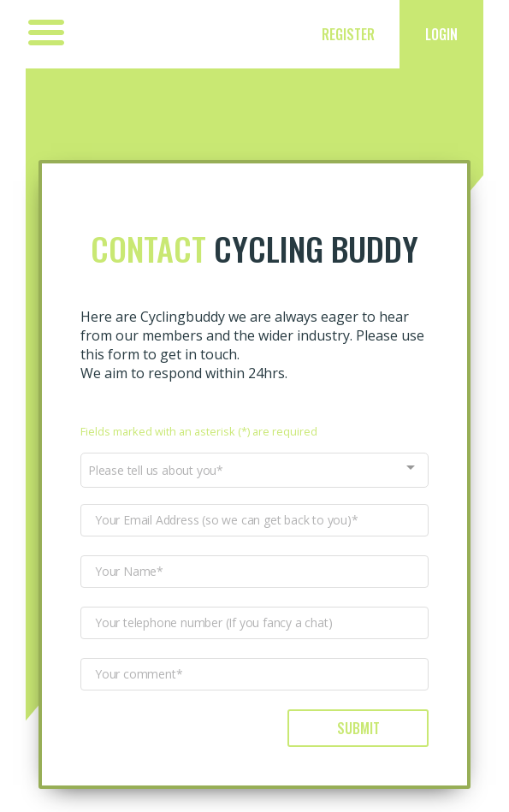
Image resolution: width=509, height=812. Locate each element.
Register (348, 34)
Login (441, 34)
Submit (358, 728)
